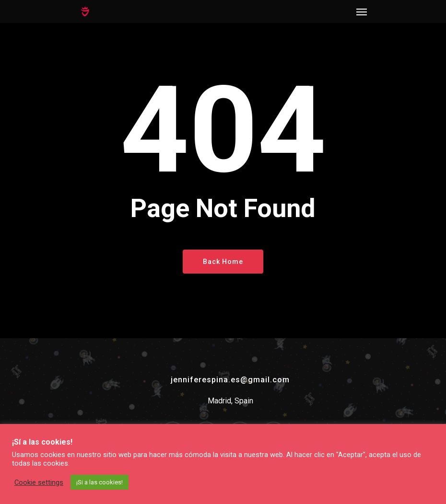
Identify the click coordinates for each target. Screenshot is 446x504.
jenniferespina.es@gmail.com (230, 380)
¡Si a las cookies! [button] (100, 482)
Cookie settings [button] (39, 482)
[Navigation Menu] (362, 11)
